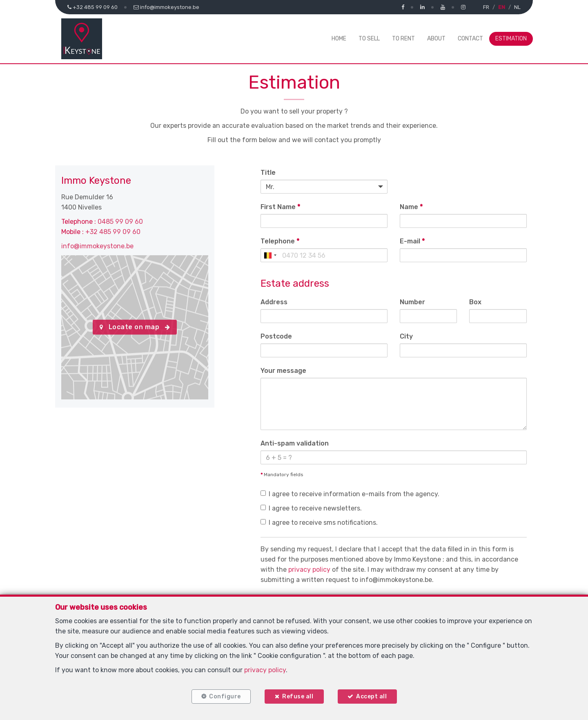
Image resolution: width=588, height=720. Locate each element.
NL (517, 7)
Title (268, 173)
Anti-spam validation (295, 443)
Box (475, 302)
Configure (225, 697)
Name (411, 207)
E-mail (412, 241)
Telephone (280, 241)
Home (339, 39)
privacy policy (309, 570)
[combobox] (270, 255)
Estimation (511, 39)
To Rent (403, 39)
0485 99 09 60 (120, 222)
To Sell (369, 39)
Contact (470, 39)
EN (502, 7)
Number (412, 302)
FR (486, 7)
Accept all (371, 697)
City (406, 336)
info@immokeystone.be (97, 246)
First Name (280, 207)
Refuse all (298, 697)
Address (274, 302)
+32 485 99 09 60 (113, 232)
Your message (283, 371)
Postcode (276, 336)
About (436, 39)
